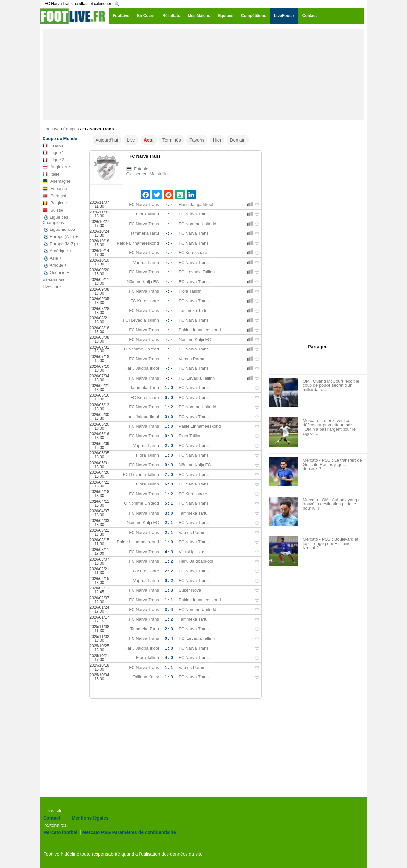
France (53, 145)
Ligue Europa (59, 230)
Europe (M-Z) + (61, 244)
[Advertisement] (203, 75)
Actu (149, 140)
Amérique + (57, 251)
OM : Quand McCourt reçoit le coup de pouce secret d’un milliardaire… (331, 385)
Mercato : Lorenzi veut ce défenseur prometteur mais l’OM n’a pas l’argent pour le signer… (329, 427)
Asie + (52, 258)
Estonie (141, 169)
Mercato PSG (97, 832)
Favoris (197, 140)
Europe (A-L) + (60, 237)
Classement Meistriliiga (148, 174)
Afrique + (55, 265)
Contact (52, 818)
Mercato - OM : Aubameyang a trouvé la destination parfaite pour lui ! (332, 504)
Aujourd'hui (107, 140)
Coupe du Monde (60, 138)
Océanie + (56, 273)
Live (131, 140)
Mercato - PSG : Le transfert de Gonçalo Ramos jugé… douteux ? (332, 464)
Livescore (52, 287)
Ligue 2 (53, 160)
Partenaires (53, 280)
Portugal (54, 196)
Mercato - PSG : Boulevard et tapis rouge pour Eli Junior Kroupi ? (330, 544)
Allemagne (56, 181)
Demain (238, 140)
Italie (51, 174)
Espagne (55, 189)
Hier (217, 140)
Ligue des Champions (55, 220)
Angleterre (56, 167)
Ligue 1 (53, 153)
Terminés (172, 140)
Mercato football (61, 832)
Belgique (55, 203)
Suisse (53, 210)
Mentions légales (90, 818)
